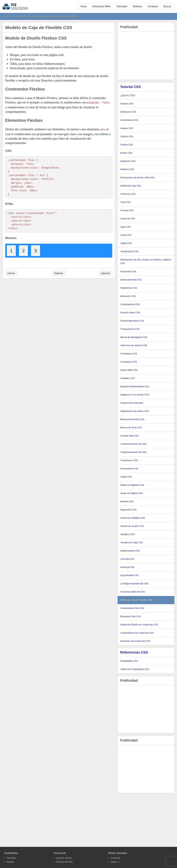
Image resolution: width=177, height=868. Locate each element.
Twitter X (115, 862)
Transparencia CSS (130, 329)
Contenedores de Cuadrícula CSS (137, 633)
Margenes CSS (128, 161)
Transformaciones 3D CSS (133, 452)
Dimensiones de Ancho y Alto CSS (137, 178)
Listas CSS (126, 235)
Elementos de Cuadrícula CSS (135, 641)
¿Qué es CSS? (128, 95)
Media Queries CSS (130, 551)
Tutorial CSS (130, 87)
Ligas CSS (126, 227)
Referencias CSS (134, 652)
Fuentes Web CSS (130, 436)
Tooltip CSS (126, 477)
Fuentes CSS (127, 210)
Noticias (137, 6)
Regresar (59, 273)
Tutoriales (122, 6)
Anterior (11, 273)
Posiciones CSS (128, 271)
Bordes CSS (126, 153)
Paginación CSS (128, 510)
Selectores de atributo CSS (134, 345)
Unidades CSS (128, 378)
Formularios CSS (129, 354)
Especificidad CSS (129, 575)
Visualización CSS (129, 251)
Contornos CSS (128, 194)
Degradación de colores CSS (135, 411)
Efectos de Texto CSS (131, 428)
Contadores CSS (129, 362)
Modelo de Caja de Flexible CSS (59, 16)
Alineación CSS (128, 296)
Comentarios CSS (129, 120)
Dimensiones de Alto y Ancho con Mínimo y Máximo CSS (146, 261)
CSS (34, 16)
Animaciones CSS (129, 469)
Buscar (167, 6)
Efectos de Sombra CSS (132, 419)
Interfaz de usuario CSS (132, 526)
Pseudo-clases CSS (130, 313)
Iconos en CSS (128, 219)
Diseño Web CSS (129, 370)
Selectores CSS (128, 112)
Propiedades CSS (129, 661)
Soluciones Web (101, 6)
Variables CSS (127, 534)
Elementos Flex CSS (131, 616)
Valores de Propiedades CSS (135, 669)
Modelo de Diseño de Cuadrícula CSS (139, 625)
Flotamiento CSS (129, 288)
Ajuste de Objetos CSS (132, 493)
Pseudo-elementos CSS (132, 321)
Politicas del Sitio (64, 862)
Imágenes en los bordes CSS (135, 395)
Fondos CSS (127, 145)
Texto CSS (126, 202)
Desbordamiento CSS (131, 280)
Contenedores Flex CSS (132, 608)
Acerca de (60, 853)
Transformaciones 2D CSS (133, 444)
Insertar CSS (127, 128)
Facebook (115, 858)
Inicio (84, 6)
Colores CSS (127, 136)
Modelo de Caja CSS (131, 186)
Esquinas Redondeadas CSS (135, 386)
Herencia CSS (127, 567)
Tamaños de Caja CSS (132, 542)
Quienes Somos (64, 858)
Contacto (153, 6)
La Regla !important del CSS (134, 584)
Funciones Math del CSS (133, 592)
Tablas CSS (126, 243)
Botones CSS (127, 501)
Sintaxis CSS (127, 104)
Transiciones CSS (129, 460)
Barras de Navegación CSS (134, 337)
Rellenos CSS (127, 169)
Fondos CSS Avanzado (132, 403)
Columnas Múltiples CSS (133, 518)
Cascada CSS (127, 559)
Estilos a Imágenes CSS (132, 485)
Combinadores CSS (130, 304)
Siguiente (106, 273)
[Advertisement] (146, 56)
